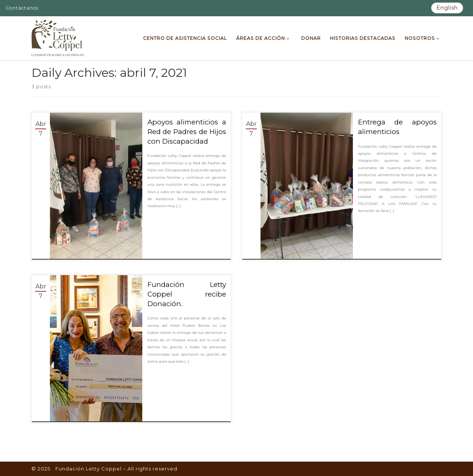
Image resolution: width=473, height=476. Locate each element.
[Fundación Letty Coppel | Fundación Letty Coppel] (58, 37)
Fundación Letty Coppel (89, 469)
